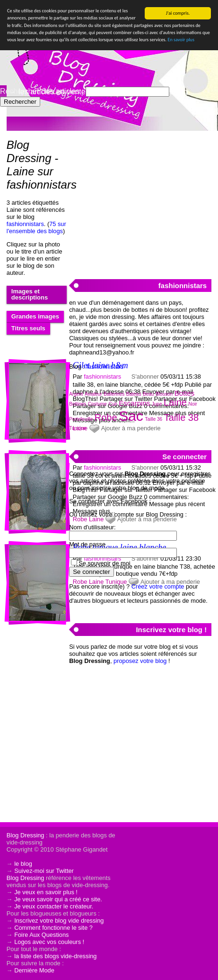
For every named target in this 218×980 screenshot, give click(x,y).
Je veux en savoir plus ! (46, 892)
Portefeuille (81, 419)
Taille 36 (153, 419)
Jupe (157, 404)
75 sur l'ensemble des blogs (36, 227)
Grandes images (35, 316)
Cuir (113, 404)
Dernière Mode (34, 970)
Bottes (185, 393)
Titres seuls (28, 328)
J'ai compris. (178, 13)
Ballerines (114, 394)
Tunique (78, 428)
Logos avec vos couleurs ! (49, 942)
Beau (148, 394)
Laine (175, 402)
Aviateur (93, 394)
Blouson (164, 394)
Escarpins (134, 403)
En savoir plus (181, 40)
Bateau (134, 394)
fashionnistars (25, 224)
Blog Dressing (26, 835)
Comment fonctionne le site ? (53, 928)
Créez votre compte (158, 586)
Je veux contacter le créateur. (54, 906)
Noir (193, 404)
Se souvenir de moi (105, 563)
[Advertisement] (140, 200)
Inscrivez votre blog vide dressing (59, 921)
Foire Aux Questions (41, 935)
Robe (106, 417)
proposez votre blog (140, 661)
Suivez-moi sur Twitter (44, 871)
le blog (23, 864)
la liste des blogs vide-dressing (55, 956)
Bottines (78, 404)
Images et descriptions (30, 294)
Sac (131, 416)
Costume (97, 404)
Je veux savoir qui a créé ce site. (58, 899)
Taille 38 (181, 417)
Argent (76, 394)
